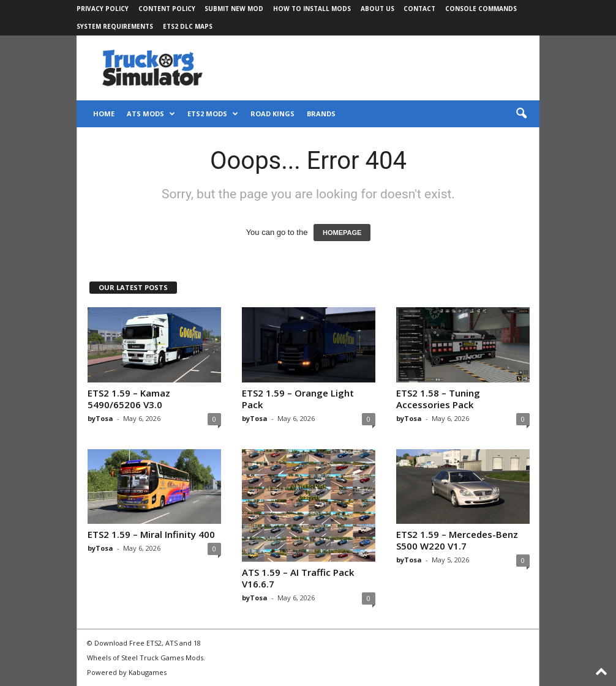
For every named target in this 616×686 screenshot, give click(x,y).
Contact (419, 9)
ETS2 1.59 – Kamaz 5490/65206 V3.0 (129, 399)
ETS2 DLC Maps (188, 26)
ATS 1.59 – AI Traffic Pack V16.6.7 (298, 578)
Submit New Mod (234, 9)
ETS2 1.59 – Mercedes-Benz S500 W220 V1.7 (457, 540)
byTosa (100, 418)
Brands (321, 114)
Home (104, 114)
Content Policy (167, 9)
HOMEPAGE (342, 233)
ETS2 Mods (213, 114)
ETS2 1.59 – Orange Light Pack (298, 399)
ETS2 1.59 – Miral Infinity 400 (151, 534)
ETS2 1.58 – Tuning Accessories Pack (438, 399)
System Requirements (115, 26)
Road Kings (272, 114)
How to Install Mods (312, 9)
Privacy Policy (103, 9)
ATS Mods (151, 114)
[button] (521, 114)
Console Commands (481, 9)
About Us (377, 9)
